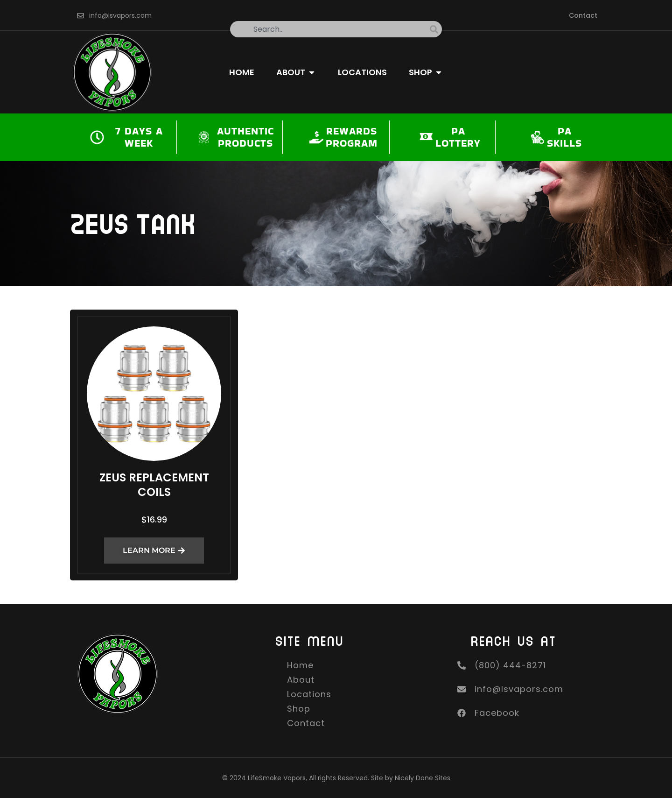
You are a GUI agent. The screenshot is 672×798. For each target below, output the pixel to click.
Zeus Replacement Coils (154, 485)
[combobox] (330, 29)
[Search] (436, 29)
